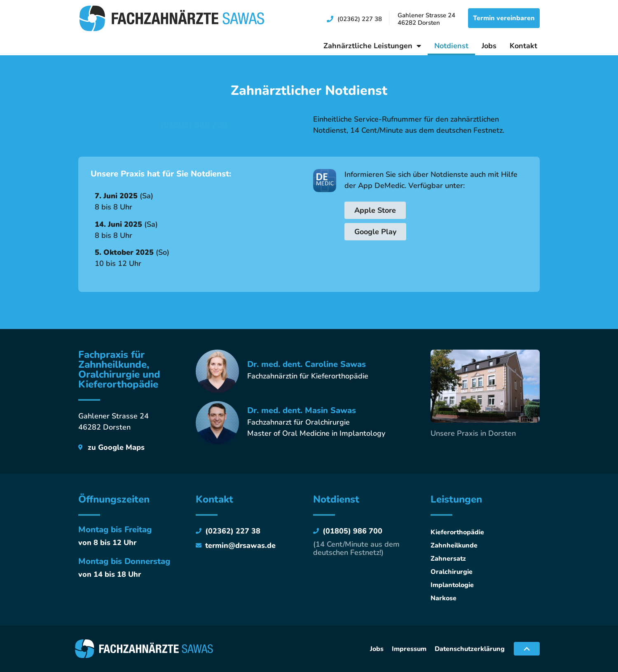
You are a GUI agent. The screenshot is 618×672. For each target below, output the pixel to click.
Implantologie (452, 585)
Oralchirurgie (452, 572)
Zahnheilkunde (454, 545)
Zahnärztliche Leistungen (372, 46)
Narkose (444, 598)
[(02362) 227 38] (330, 19)
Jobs (489, 46)
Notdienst (451, 46)
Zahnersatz (448, 559)
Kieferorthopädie (457, 532)
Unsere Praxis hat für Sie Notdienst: (161, 174)
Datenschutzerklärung (470, 649)
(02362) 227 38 (360, 19)
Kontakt (523, 46)
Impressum (409, 649)
